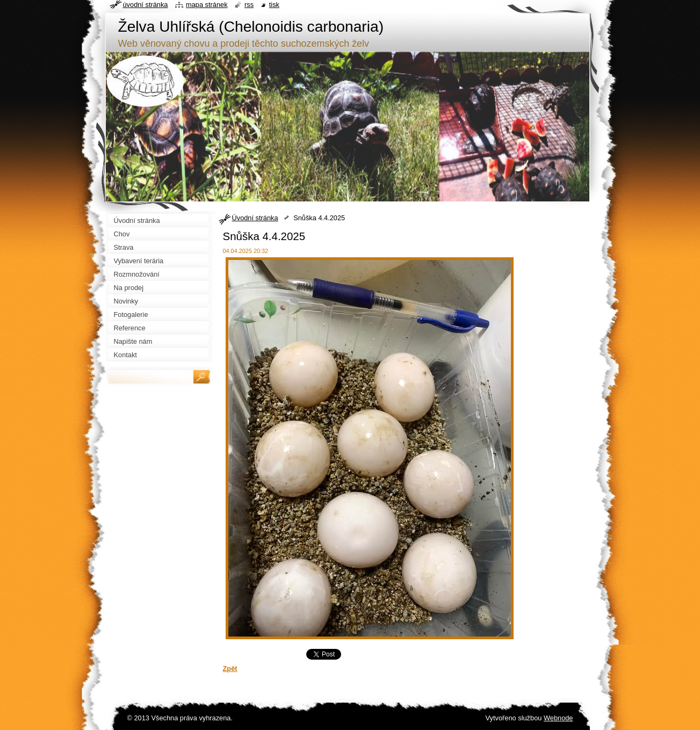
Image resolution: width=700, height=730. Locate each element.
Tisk (274, 5)
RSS (249, 5)
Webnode (558, 718)
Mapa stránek (207, 5)
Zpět (230, 668)
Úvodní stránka (255, 218)
